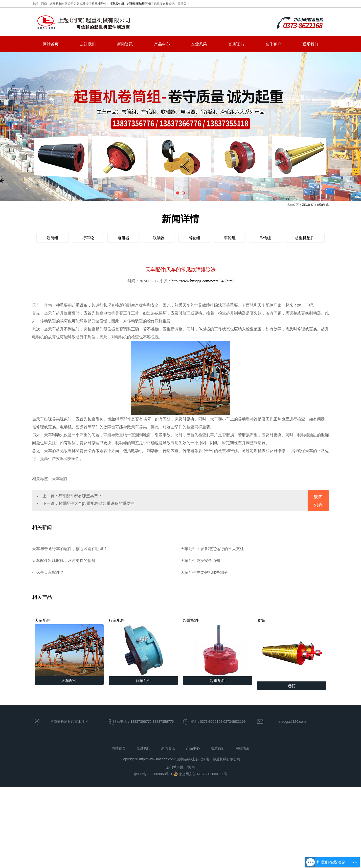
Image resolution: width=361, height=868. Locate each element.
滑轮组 (194, 238)
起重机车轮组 (136, 4)
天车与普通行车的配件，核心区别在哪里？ (70, 549)
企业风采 (199, 44)
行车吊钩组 (117, 4)
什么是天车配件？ (48, 572)
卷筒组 (52, 238)
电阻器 (123, 238)
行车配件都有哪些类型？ (80, 496)
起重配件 (218, 647)
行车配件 (143, 647)
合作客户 (273, 44)
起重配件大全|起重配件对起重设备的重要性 (96, 503)
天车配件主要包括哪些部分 (204, 572)
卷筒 (292, 650)
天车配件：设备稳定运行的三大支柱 (212, 549)
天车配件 (69, 647)
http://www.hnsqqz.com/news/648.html (203, 281)
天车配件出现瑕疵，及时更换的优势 (64, 561)
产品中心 (162, 44)
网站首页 (51, 44)
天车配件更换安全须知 (200, 561)
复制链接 (184, 759)
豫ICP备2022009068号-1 (154, 774)
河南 (191, 767)
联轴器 (159, 238)
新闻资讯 (125, 44)
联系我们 (310, 44)
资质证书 (236, 44)
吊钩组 (265, 238)
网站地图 (242, 748)
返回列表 (318, 501)
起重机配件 (99, 4)
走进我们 (88, 44)
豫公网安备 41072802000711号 (200, 774)
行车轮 (88, 238)
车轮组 (230, 238)
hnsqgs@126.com (292, 722)
